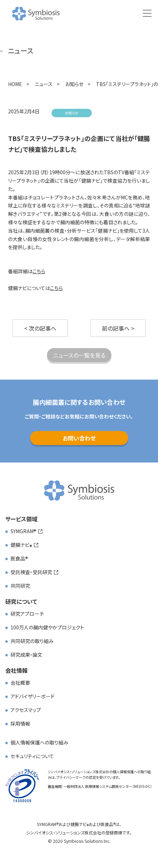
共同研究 (20, 586)
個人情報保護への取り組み (39, 742)
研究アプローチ (27, 614)
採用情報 (20, 724)
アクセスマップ (26, 710)
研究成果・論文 (26, 655)
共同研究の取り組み (32, 641)
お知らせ (71, 113)
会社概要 (20, 683)
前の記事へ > (118, 328)
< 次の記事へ (40, 328)
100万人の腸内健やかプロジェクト (47, 627)
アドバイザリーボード (33, 696)
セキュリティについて (32, 756)
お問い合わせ (79, 438)
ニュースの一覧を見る (79, 355)
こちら (39, 271)
